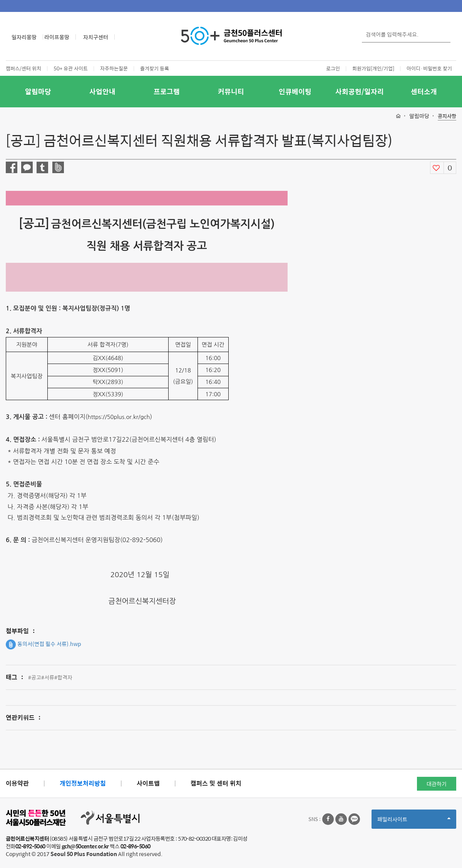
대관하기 (437, 784)
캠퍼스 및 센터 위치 (216, 783)
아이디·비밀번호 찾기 (429, 68)
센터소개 (424, 91)
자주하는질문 (114, 68)
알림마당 (38, 91)
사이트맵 (148, 783)
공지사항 (447, 116)
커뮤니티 (231, 91)
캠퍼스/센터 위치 (23, 68)
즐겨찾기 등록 (155, 68)
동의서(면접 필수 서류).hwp (44, 644)
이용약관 (17, 783)
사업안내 (102, 91)
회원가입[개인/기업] (373, 68)
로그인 (333, 68)
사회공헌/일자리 (360, 91)
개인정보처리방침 (83, 783)
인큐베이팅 (295, 91)
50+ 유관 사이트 (71, 68)
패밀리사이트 (414, 822)
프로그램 (167, 91)
